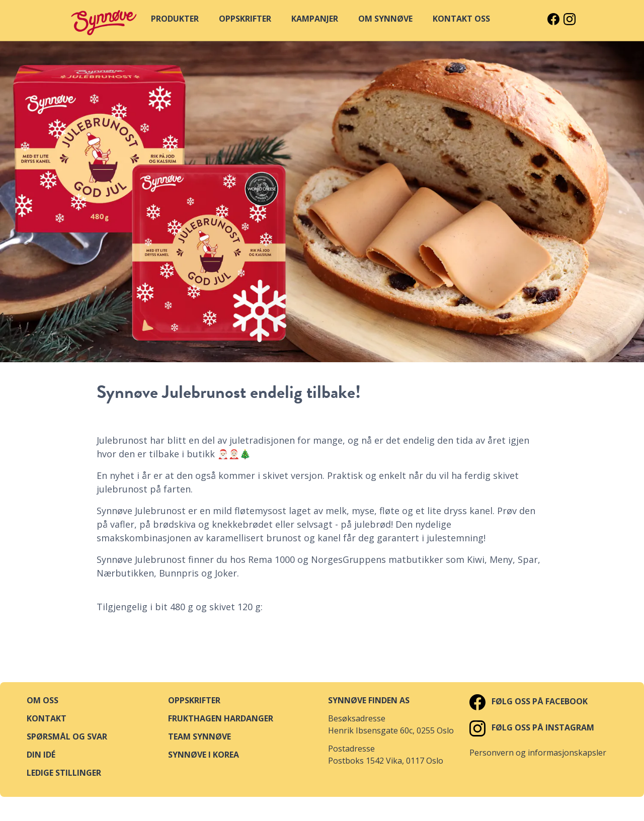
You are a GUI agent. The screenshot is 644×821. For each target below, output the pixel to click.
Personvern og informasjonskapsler (538, 753)
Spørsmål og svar (67, 736)
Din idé (41, 755)
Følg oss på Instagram (532, 727)
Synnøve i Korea (204, 755)
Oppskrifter (194, 700)
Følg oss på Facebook (529, 701)
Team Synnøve (199, 736)
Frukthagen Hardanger (221, 718)
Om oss (43, 700)
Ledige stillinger (64, 773)
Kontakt (47, 718)
